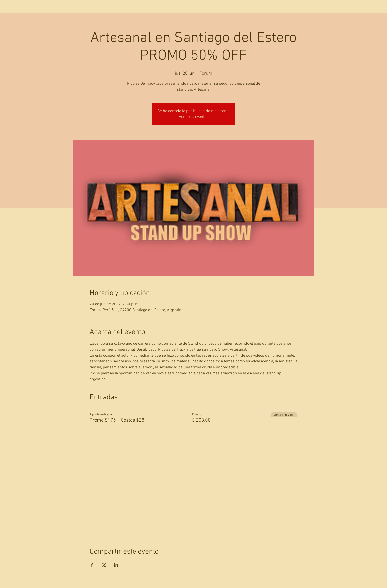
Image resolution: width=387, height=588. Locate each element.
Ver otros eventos (194, 117)
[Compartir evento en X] (104, 565)
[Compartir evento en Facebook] (92, 565)
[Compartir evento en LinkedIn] (116, 565)
